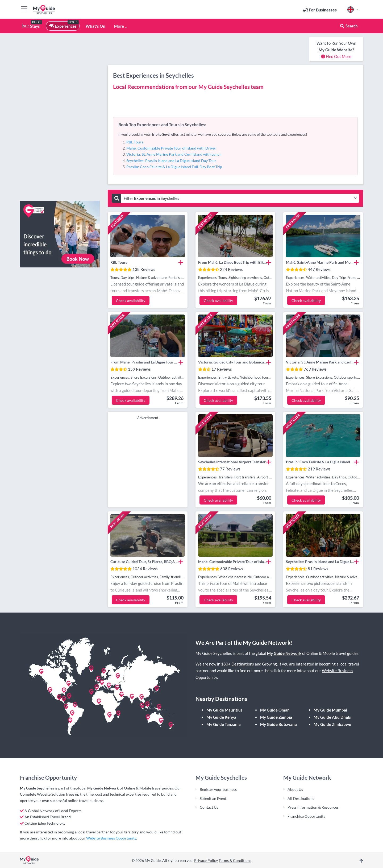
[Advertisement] (60, 117)
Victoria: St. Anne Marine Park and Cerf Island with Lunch (174, 154)
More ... (121, 26)
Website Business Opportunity (111, 838)
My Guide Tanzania (224, 724)
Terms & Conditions (235, 860)
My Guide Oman (275, 710)
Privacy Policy (206, 860)
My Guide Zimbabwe (332, 724)
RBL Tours (135, 142)
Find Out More (336, 56)
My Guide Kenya (221, 717)
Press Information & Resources (313, 807)
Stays (31, 26)
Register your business (218, 789)
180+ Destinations (238, 664)
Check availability (131, 301)
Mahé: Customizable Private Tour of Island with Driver (171, 148)
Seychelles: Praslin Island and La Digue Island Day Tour (171, 161)
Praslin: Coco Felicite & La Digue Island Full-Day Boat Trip (174, 167)
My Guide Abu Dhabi (332, 717)
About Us (295, 789)
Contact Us (209, 807)
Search (349, 26)
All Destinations (301, 798)
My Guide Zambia (276, 717)
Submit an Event (213, 798)
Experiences (63, 26)
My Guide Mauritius (224, 710)
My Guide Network (284, 653)
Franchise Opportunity (306, 816)
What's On (95, 26)
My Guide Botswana (278, 724)
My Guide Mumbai (330, 710)
